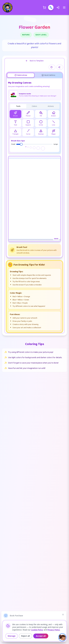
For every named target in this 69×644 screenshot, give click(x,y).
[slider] (21, 144)
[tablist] (34, 75)
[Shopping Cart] (44, 7)
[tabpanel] (34, 168)
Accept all (41, 636)
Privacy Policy (54, 630)
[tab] (21, 75)
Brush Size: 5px (18, 141)
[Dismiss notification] (63, 615)
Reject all (26, 636)
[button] (62, 637)
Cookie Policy (37, 630)
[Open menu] (64, 7)
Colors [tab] (34, 106)
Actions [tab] (51, 106)
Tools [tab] (18, 106)
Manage (12, 636)
